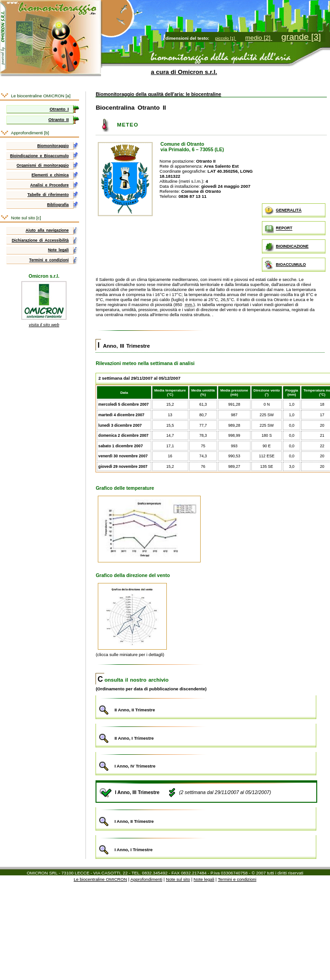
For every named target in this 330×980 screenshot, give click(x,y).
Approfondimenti (146, 879)
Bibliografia (58, 205)
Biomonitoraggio (53, 146)
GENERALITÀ (283, 211)
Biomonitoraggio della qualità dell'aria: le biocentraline (158, 94)
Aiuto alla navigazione (47, 230)
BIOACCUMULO (285, 265)
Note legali (59, 250)
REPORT (279, 228)
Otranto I (59, 109)
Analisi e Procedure (49, 185)
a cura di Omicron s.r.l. (184, 72)
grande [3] (301, 37)
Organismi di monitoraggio (43, 165)
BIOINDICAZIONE (287, 247)
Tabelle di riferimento (48, 195)
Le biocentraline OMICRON (100, 879)
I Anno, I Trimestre (206, 846)
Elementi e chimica (50, 175)
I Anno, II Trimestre (206, 818)
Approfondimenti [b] (30, 133)
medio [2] (259, 38)
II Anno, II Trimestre (206, 706)
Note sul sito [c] (26, 218)
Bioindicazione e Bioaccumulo (39, 156)
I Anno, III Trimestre (124, 346)
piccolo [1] (226, 38)
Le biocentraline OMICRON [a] (41, 96)
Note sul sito (178, 879)
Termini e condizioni (49, 260)
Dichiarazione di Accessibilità (40, 240)
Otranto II (59, 119)
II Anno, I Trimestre (206, 734)
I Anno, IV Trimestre (206, 763)
